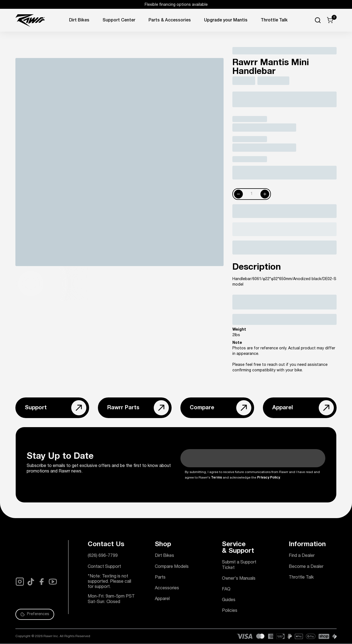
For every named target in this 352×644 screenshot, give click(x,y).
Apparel (162, 599)
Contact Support (104, 567)
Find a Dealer (302, 556)
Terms (216, 478)
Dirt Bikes (79, 21)
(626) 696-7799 (103, 556)
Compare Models (172, 567)
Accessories (167, 588)
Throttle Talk (301, 578)
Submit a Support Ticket (239, 565)
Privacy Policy (269, 478)
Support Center (119, 21)
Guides (229, 600)
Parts (160, 578)
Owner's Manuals (239, 579)
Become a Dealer (306, 567)
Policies (230, 611)
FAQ (226, 590)
